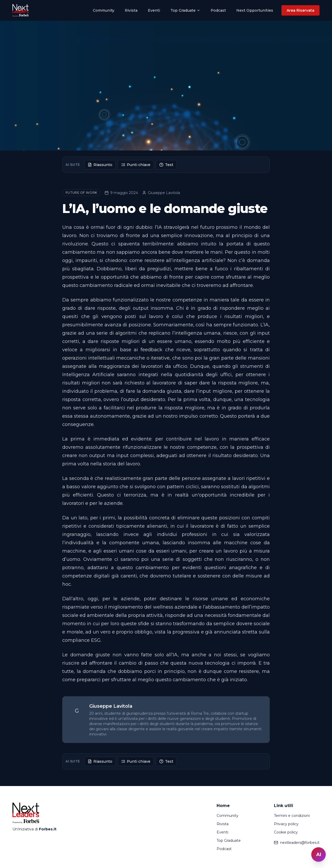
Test (166, 165)
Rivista (131, 10)
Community (104, 10)
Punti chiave (136, 165)
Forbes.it (48, 829)
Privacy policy (286, 824)
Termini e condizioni (292, 816)
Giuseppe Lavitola (161, 193)
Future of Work (81, 193)
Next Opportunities (255, 10)
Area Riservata (300, 10)
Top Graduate (185, 10)
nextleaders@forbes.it (297, 843)
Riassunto (100, 165)
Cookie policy (286, 832)
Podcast (218, 10)
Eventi (154, 10)
